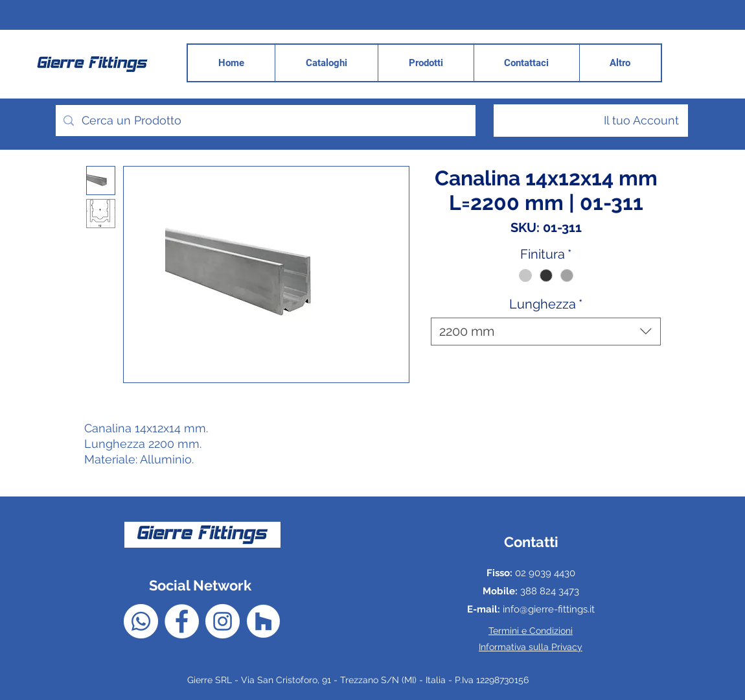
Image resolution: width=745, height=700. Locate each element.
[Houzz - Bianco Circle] (263, 621)
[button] (620, 63)
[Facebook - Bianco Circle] (182, 621)
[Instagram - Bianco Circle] (223, 621)
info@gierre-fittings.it (549, 609)
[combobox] (546, 332)
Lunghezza (546, 304)
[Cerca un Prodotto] (265, 121)
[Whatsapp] (141, 621)
